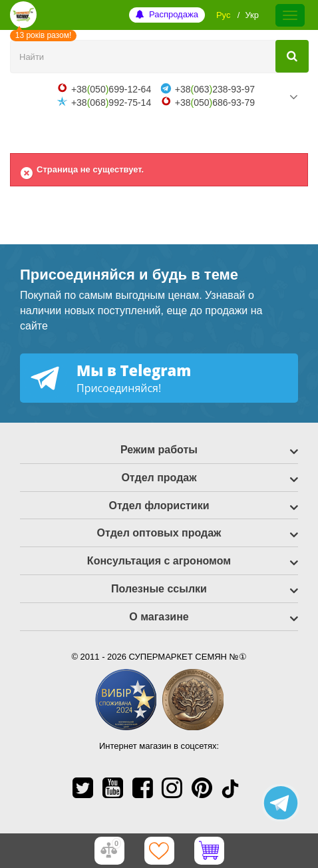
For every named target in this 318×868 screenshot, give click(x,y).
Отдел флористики (159, 506)
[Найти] (292, 56)
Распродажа (174, 14)
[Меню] (290, 15)
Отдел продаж (159, 478)
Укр (252, 15)
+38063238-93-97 (215, 89)
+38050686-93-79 (215, 103)
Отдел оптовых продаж (159, 533)
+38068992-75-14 (111, 103)
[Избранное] (159, 851)
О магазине (159, 617)
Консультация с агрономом (159, 561)
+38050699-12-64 (111, 89)
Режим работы (159, 450)
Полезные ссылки (159, 589)
